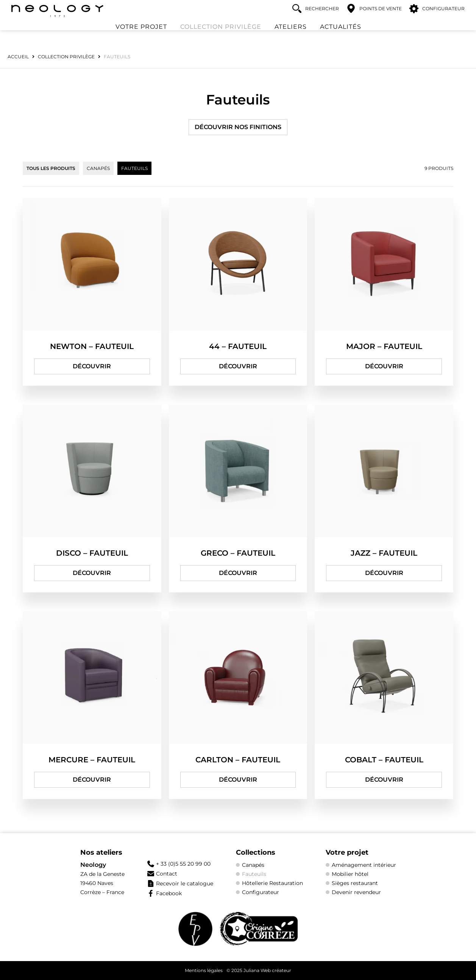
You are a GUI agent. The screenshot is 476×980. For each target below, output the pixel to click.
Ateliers (291, 36)
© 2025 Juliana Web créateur (259, 970)
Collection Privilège (221, 36)
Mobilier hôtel (350, 874)
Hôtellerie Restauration (272, 883)
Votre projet (141, 36)
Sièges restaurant (355, 883)
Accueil (18, 57)
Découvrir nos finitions (238, 127)
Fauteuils (134, 168)
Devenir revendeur (356, 892)
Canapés (98, 168)
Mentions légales (204, 970)
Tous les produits (51, 168)
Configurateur (261, 892)
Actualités (341, 36)
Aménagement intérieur (364, 865)
